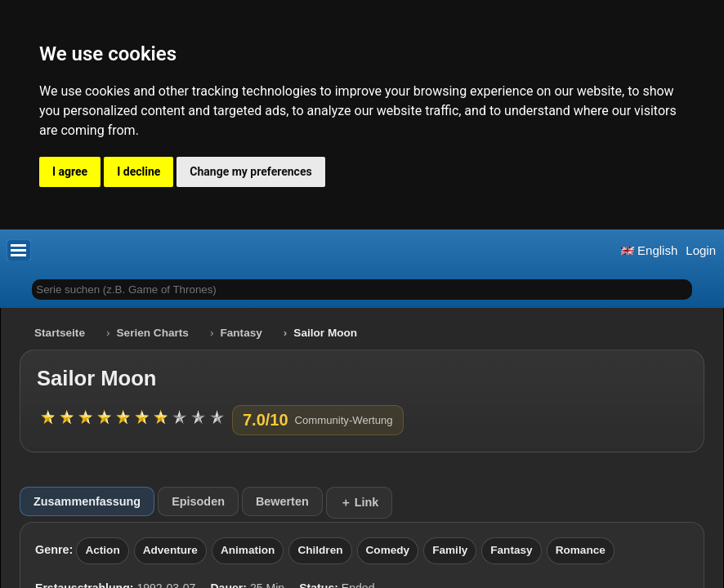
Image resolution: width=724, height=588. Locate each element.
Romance (581, 550)
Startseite (60, 333)
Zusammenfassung (87, 501)
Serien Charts (153, 333)
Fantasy (241, 333)
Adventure (170, 550)
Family (450, 550)
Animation (248, 550)
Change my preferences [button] (250, 171)
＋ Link (360, 502)
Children (320, 550)
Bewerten (282, 501)
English (649, 250)
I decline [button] (139, 171)
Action (102, 550)
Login (701, 250)
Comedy (388, 550)
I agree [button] (70, 171)
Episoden (198, 501)
